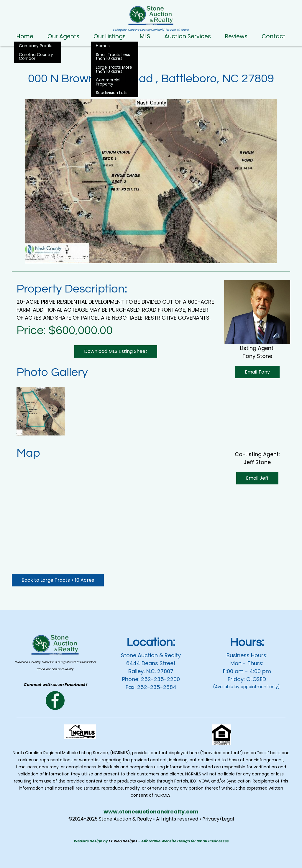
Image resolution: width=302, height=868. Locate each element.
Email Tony (257, 372)
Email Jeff (257, 419)
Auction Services (188, 36)
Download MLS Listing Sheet (116, 351)
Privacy (211, 819)
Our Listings (110, 36)
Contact (274, 36)
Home (25, 36)
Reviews (236, 36)
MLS (145, 36)
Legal (228, 819)
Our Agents (63, 36)
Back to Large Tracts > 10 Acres (58, 580)
